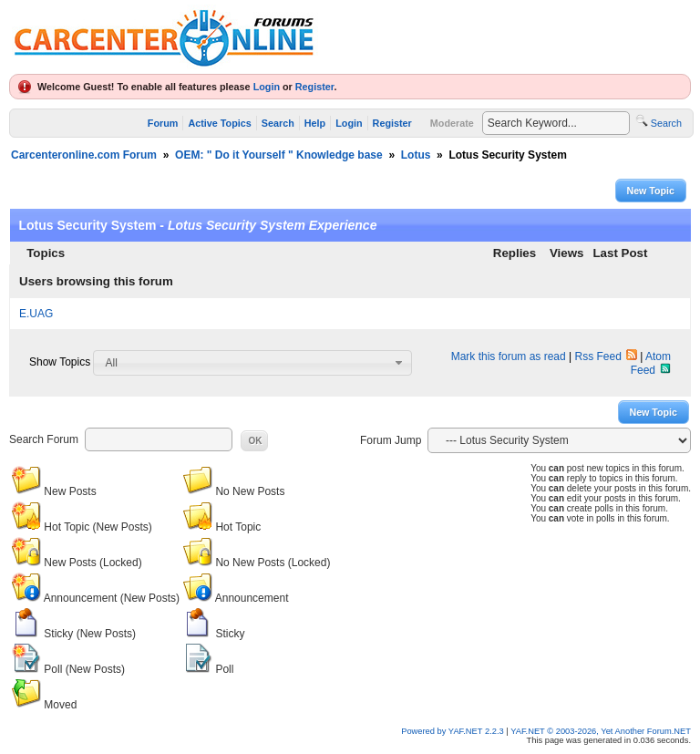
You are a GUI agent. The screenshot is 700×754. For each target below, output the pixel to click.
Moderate (452, 123)
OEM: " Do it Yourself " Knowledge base (279, 155)
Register (315, 87)
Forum (163, 123)
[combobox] (252, 363)
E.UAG (36, 314)
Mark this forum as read (509, 356)
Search (278, 123)
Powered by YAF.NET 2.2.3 (453, 731)
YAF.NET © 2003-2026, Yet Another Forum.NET (601, 731)
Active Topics (219, 123)
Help (315, 123)
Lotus (416, 155)
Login (267, 87)
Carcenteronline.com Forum (84, 155)
